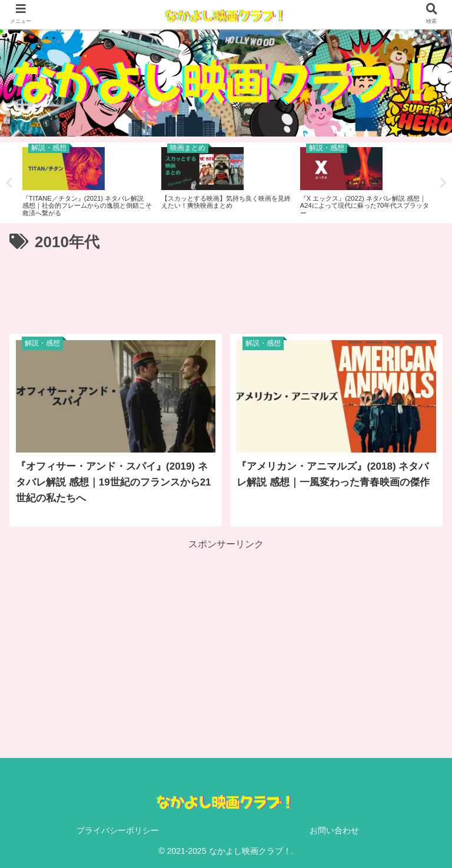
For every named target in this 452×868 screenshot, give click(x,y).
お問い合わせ (334, 830)
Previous (9, 183)
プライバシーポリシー (118, 830)
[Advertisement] (226, 288)
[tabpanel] (87, 181)
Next (443, 183)
